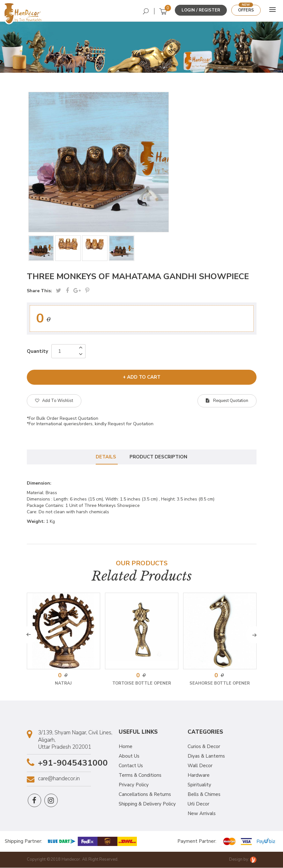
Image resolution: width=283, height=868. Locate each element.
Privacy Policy (134, 785)
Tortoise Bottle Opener (142, 684)
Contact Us (131, 766)
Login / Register (201, 10)
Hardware (199, 776)
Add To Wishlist (54, 401)
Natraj (63, 684)
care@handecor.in (59, 779)
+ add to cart (142, 377)
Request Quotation (227, 401)
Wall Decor (200, 766)
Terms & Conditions (140, 776)
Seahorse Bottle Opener (220, 684)
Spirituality (199, 785)
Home (126, 747)
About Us (129, 757)
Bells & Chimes (204, 795)
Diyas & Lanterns (206, 757)
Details (106, 457)
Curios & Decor (204, 747)
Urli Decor (198, 805)
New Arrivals (202, 814)
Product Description (159, 457)
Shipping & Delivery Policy (147, 805)
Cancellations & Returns (145, 795)
